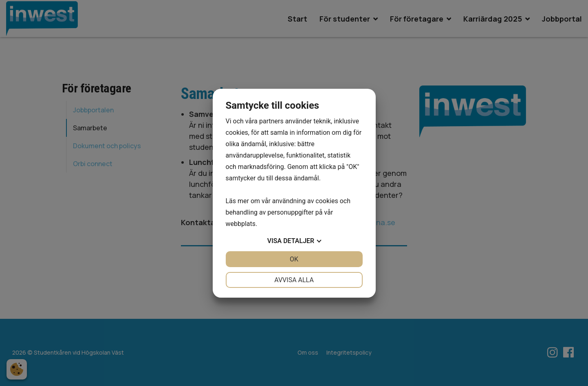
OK (294, 259)
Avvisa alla (294, 280)
